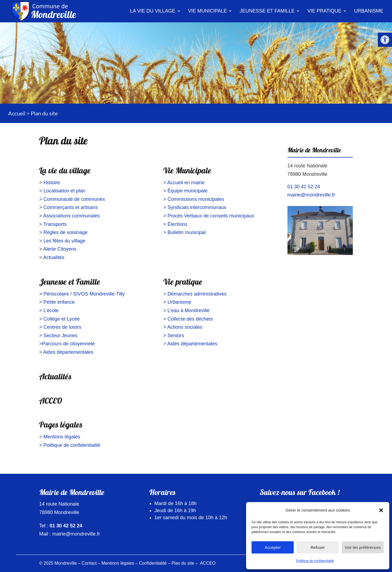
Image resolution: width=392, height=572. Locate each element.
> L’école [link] (49, 310)
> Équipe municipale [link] (186, 191)
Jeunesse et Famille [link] (70, 283)
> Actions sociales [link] (183, 327)
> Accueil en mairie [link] (184, 183)
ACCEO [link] (51, 402)
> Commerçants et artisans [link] (69, 207)
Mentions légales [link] (118, 563)
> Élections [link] (175, 224)
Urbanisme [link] (369, 11)
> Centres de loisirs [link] (60, 327)
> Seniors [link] (174, 336)
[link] (385, 40)
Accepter (273, 547)
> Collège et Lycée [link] (59, 319)
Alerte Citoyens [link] (60, 249)
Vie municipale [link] (208, 11)
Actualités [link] (54, 257)
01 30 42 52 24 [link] (304, 187)
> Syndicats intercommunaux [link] (195, 207)
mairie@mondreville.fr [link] (311, 195)
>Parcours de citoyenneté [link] (67, 344)
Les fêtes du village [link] (65, 241)
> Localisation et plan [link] (62, 191)
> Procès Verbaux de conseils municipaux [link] (209, 216)
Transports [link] (55, 224)
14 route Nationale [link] (307, 166)
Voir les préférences (363, 547)
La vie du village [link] (153, 11)
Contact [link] (89, 563)
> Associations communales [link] (70, 216)
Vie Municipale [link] (187, 172)
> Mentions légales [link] (60, 437)
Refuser (318, 547)
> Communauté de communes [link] (72, 199)
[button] (381, 510)
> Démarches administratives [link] (195, 294)
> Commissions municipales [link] (194, 199)
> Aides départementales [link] (66, 352)
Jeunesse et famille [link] (267, 11)
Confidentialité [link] (153, 563)
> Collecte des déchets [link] (188, 319)
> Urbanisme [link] (177, 302)
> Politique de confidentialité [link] (70, 445)
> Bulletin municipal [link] (185, 232)
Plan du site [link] (183, 563)
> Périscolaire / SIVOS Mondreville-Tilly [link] (82, 294)
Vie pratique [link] (324, 11)
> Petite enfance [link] (57, 302)
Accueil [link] (17, 113)
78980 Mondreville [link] (307, 174)
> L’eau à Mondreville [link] (187, 310)
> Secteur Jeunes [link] (58, 336)
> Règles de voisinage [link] (63, 232)
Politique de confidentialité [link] (315, 561)
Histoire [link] (52, 183)
